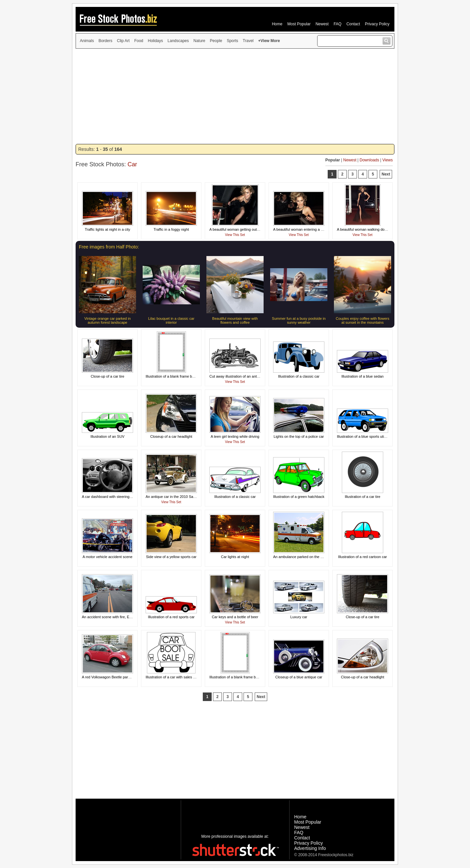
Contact (353, 24)
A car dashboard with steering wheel (111, 497)
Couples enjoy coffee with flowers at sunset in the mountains (362, 320)
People (216, 41)
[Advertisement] (235, 96)
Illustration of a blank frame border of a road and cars (188, 376)
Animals (87, 41)
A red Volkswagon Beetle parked (108, 677)
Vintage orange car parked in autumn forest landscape (107, 320)
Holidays (155, 41)
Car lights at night (235, 557)
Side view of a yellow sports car (171, 557)
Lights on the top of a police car (299, 436)
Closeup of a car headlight (171, 436)
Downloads (369, 160)
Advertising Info (310, 848)
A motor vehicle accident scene (107, 557)
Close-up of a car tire (107, 376)
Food (139, 41)
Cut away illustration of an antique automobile (246, 376)
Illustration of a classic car (299, 376)
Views (388, 160)
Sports (233, 41)
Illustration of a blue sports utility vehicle (369, 436)
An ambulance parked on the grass (301, 557)
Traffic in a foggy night (171, 229)
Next (386, 174)
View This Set (235, 235)
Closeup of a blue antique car (299, 677)
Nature (200, 41)
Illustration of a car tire (363, 497)
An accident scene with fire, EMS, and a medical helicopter (129, 617)
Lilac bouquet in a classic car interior (171, 320)
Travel (248, 41)
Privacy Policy (377, 24)
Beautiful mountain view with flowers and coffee (235, 320)
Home (277, 24)
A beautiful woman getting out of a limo (240, 229)
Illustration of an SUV (107, 436)
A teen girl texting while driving (235, 436)
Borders (106, 41)
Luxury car (299, 617)
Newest (322, 24)
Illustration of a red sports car (171, 617)
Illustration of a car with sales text (172, 677)
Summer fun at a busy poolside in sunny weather (299, 320)
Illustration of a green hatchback (299, 497)
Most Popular (299, 24)
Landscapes (178, 41)
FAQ (338, 24)
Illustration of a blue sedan (363, 376)
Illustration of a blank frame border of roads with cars (251, 677)
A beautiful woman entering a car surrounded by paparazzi (320, 229)
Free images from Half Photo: (109, 247)
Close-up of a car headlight (362, 677)
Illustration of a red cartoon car (363, 557)
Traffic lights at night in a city (107, 229)
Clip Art (123, 41)
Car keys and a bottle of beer (235, 617)
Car (132, 164)
